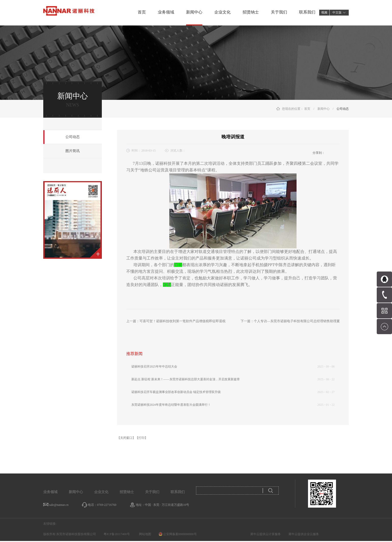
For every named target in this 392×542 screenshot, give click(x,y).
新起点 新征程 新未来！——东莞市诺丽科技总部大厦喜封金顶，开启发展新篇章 (186, 379)
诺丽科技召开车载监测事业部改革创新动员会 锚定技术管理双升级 (176, 392)
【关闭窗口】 (126, 438)
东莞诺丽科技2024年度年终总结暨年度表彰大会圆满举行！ (171, 405)
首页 (142, 12)
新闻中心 (324, 109)
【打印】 (142, 438)
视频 (324, 12)
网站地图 (144, 534)
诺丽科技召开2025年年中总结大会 (154, 367)
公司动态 (343, 109)
